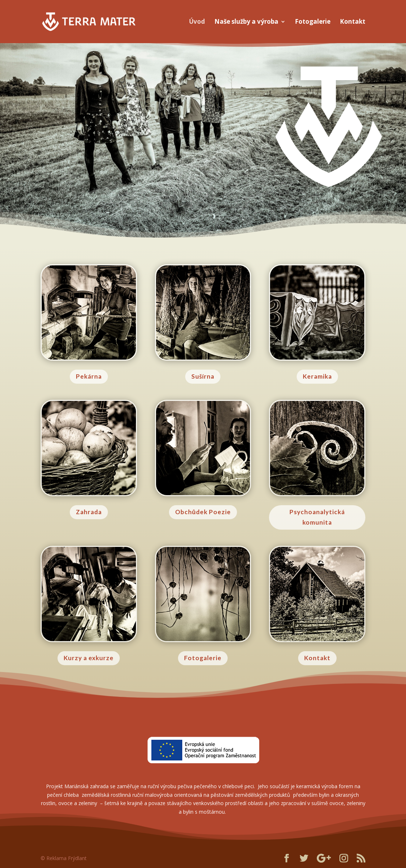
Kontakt (353, 22)
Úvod (197, 22)
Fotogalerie (313, 22)
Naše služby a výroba (246, 22)
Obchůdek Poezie (203, 512)
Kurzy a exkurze (89, 658)
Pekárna (89, 376)
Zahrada (89, 512)
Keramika (317, 376)
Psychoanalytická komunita (317, 517)
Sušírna (203, 376)
